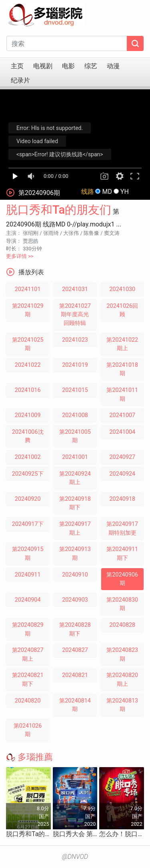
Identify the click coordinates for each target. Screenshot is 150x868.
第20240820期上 (122, 680)
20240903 (75, 600)
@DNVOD (75, 857)
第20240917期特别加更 (122, 528)
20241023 (75, 340)
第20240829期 (28, 629)
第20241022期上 (122, 344)
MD (107, 192)
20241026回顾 (122, 310)
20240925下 (28, 474)
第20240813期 (122, 705)
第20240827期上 (28, 654)
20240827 (75, 650)
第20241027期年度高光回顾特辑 (75, 315)
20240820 (28, 701)
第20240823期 (122, 654)
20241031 (75, 289)
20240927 (122, 457)
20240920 (28, 499)
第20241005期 (75, 436)
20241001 (75, 457)
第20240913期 (75, 554)
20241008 (75, 415)
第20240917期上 (75, 528)
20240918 (122, 499)
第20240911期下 (122, 554)
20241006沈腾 (28, 436)
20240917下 (28, 524)
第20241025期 (28, 344)
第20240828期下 (75, 629)
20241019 (75, 365)
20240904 (28, 600)
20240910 (75, 575)
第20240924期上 (75, 478)
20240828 (122, 625)
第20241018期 (122, 369)
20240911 (28, 575)
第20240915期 (28, 554)
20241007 (122, 415)
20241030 (122, 289)
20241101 (28, 289)
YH (125, 192)
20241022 (28, 365)
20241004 (122, 432)
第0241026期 (28, 730)
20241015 (75, 390)
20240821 (75, 675)
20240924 (122, 474)
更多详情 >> (20, 256)
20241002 (28, 457)
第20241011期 (122, 395)
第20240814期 (75, 705)
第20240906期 (122, 579)
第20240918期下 (75, 503)
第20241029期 (28, 310)
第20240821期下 (28, 680)
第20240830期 (122, 604)
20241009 (28, 415)
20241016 (28, 390)
